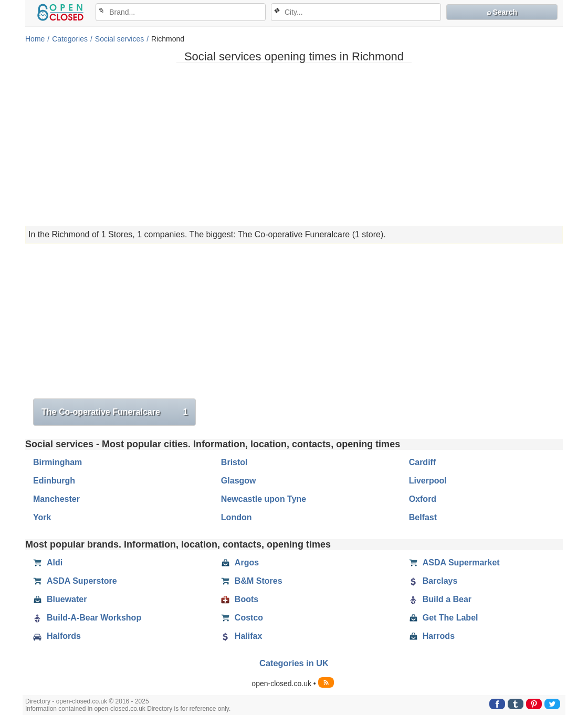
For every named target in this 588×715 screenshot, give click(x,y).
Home (35, 39)
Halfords (57, 636)
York (42, 517)
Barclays (433, 581)
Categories (70, 39)
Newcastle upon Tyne (264, 499)
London (237, 517)
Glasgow (239, 481)
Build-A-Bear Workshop (87, 618)
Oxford (423, 499)
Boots (240, 600)
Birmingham (57, 462)
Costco (242, 618)
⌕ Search (502, 12)
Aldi (48, 563)
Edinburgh (54, 481)
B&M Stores (252, 581)
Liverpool (428, 481)
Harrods (432, 636)
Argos (240, 563)
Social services (119, 39)
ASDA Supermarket (454, 563)
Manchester (56, 499)
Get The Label (444, 618)
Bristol (234, 462)
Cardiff (423, 462)
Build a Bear (440, 600)
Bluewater (60, 600)
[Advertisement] (294, 144)
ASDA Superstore (75, 581)
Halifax (241, 636)
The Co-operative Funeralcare (114, 412)
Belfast (423, 517)
